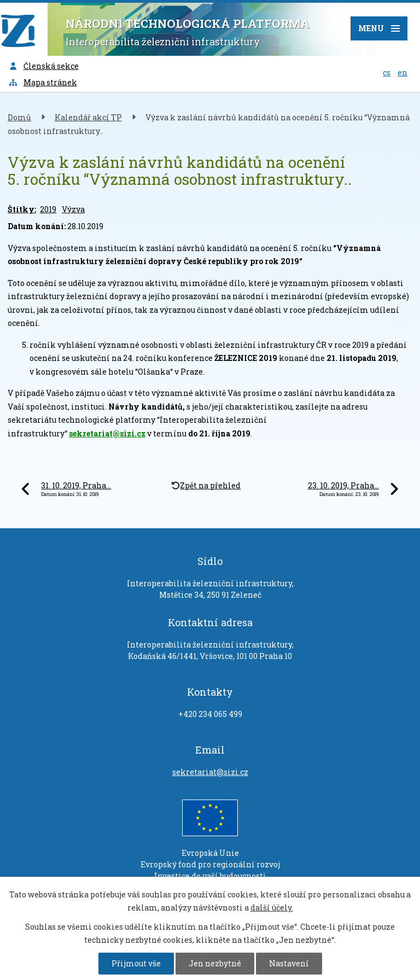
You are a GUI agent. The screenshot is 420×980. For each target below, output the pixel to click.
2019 (48, 209)
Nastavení (289, 963)
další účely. (272, 908)
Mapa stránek (43, 82)
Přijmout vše (136, 963)
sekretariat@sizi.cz (107, 433)
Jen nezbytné (215, 963)
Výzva (73, 209)
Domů (19, 117)
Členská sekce (43, 66)
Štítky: (22, 209)
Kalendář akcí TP (88, 117)
